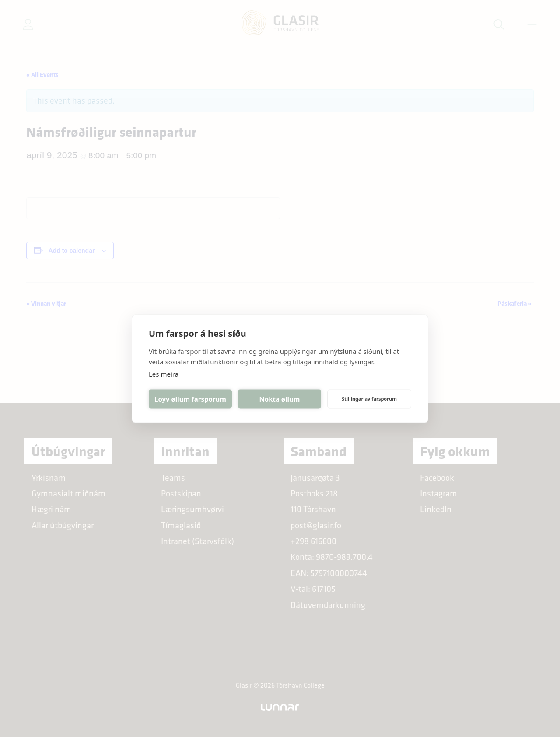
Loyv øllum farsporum (190, 399)
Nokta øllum (280, 399)
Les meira (164, 374)
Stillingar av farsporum (369, 399)
